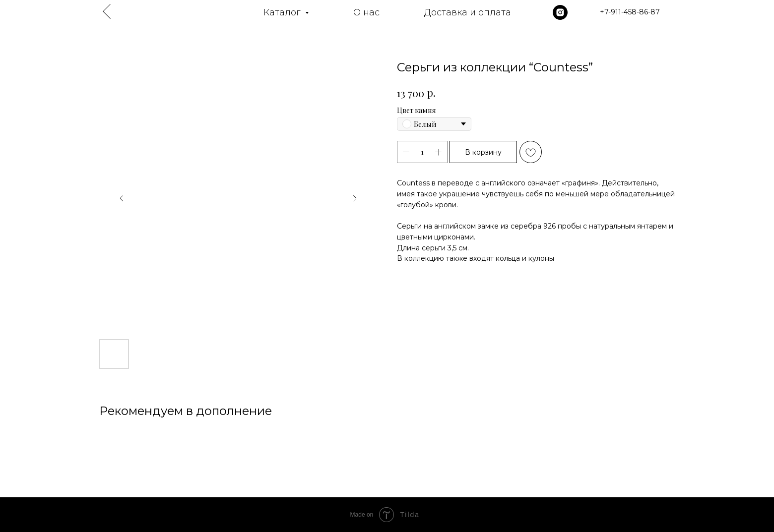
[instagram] (560, 12)
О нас (366, 12)
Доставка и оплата (468, 12)
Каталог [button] (283, 12)
